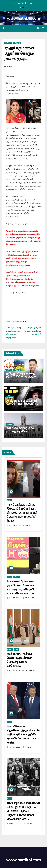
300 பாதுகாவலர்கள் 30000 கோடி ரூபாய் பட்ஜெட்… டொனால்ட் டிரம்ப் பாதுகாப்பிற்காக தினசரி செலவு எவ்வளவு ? (23, 811)
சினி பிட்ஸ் (8, 43)
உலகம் (9, 500)
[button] (38, 28)
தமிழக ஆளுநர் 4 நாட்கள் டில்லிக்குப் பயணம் (33, 331)
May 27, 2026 (15, 525)
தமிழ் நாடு (17, 43)
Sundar (27, 525)
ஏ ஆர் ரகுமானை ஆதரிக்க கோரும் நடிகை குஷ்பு (19, 53)
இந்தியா (9, 370)
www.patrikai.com (24, 18)
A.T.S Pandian (30, 598)
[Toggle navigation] (43, 28)
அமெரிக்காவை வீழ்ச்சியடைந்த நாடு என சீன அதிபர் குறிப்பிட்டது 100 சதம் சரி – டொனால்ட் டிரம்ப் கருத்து (23, 734)
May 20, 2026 (15, 598)
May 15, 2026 (15, 671)
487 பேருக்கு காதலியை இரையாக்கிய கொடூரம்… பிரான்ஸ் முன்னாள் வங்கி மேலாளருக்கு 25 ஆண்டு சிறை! (22, 513)
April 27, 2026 (16, 824)
